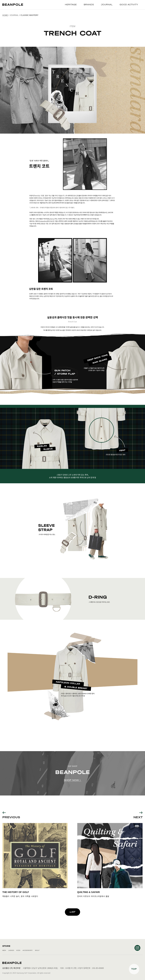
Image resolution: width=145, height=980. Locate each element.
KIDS (18, 950)
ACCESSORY (28, 950)
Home (5, 15)
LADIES (11, 950)
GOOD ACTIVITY (129, 5)
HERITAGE (71, 5)
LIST (72, 912)
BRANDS (89, 5)
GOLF (37, 950)
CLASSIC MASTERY (29, 15)
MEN (4, 950)
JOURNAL (107, 5)
